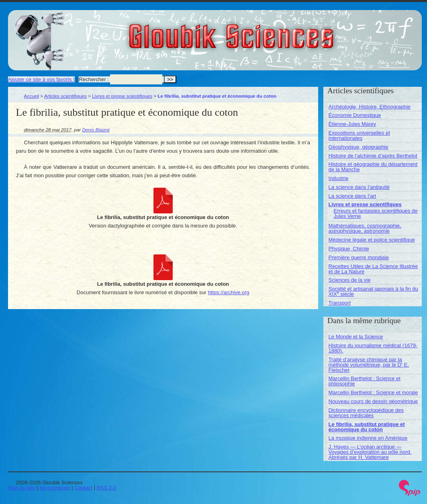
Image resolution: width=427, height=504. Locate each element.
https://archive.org (228, 292)
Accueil (32, 96)
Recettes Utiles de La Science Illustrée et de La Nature (373, 269)
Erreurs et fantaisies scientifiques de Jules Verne (376, 213)
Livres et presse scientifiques (122, 96)
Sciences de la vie (350, 280)
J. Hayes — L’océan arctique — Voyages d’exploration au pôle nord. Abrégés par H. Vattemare (370, 452)
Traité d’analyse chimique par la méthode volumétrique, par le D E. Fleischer (369, 365)
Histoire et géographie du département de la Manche (373, 167)
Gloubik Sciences (277, 31)
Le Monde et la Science (356, 337)
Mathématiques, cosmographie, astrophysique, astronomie (365, 228)
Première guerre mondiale (359, 257)
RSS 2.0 (106, 488)
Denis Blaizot (96, 130)
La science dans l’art (352, 196)
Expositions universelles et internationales (359, 135)
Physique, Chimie (349, 249)
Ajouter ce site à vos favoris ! (41, 79)
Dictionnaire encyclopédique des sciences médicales (366, 413)
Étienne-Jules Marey (352, 124)
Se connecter (55, 488)
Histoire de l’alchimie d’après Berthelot (373, 156)
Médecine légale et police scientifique (372, 240)
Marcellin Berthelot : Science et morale (373, 392)
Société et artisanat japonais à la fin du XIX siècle (373, 291)
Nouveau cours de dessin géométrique (373, 401)
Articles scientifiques (65, 96)
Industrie (339, 178)
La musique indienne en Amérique (368, 438)
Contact (83, 488)
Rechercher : (94, 79)
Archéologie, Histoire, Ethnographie (370, 107)
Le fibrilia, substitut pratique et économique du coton (367, 427)
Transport (340, 303)
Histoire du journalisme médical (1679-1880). (373, 348)
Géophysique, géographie (359, 147)
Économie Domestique (355, 115)
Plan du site (22, 488)
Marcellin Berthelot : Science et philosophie (365, 381)
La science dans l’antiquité (359, 187)
